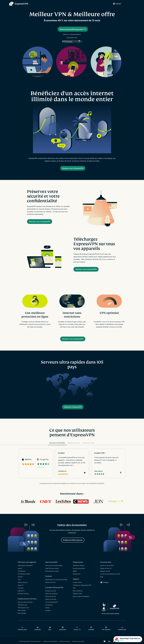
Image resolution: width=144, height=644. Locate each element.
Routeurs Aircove (50, 588)
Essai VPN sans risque (52, 574)
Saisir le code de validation (81, 603)
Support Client (77, 588)
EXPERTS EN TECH (89, 448)
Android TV (21, 597)
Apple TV (21, 591)
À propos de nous (51, 597)
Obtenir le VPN (77, 600)
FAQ (74, 594)
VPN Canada (22, 617)
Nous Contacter (78, 597)
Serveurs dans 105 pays (25, 608)
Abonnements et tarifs (52, 577)
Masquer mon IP (105, 577)
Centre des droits (50, 603)
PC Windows (22, 577)
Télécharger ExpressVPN (25, 572)
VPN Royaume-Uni (23, 614)
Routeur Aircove (23, 589)
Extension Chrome (23, 600)
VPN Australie (22, 619)
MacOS (20, 574)
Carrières (48, 617)
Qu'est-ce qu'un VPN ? (107, 572)
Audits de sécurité (51, 605)
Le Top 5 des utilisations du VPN (110, 580)
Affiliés (75, 577)
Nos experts (49, 611)
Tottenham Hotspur (79, 572)
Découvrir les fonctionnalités (54, 572)
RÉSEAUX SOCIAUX (74, 448)
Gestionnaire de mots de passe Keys (56, 586)
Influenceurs (77, 580)
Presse (47, 614)
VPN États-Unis (22, 611)
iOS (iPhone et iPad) (24, 580)
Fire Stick (21, 594)
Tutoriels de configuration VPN (82, 591)
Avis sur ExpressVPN (51, 608)
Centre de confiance (51, 600)
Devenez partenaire (79, 574)
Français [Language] (115, 4)
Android (20, 583)
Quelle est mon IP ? (106, 574)
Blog (102, 583)
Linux (19, 586)
